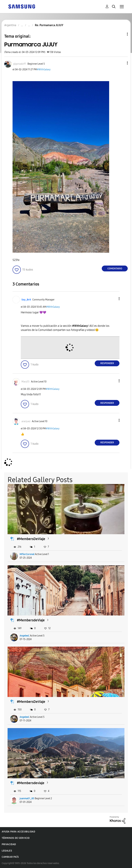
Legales (7, 851)
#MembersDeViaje (31, 539)
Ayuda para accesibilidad (18, 832)
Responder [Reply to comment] (107, 363)
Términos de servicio (16, 838)
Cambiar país (10, 857)
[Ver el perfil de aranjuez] (26, 421)
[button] (122, 63)
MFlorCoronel (27, 554)
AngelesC (24, 636)
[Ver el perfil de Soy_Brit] (26, 300)
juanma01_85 (27, 798)
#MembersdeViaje (31, 620)
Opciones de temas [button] (122, 34)
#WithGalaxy (44, 70)
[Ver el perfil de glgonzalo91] (20, 64)
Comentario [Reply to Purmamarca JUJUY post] (115, 269)
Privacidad (9, 844)
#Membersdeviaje (31, 783)
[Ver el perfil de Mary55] (26, 382)
